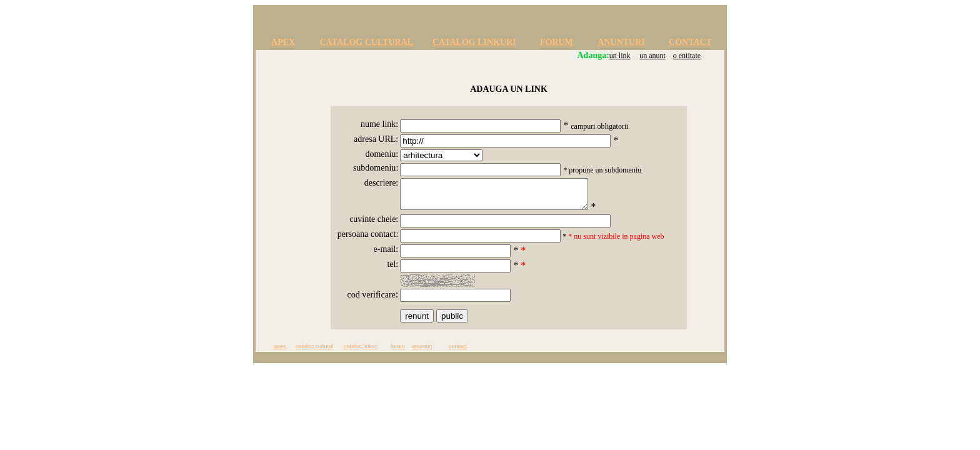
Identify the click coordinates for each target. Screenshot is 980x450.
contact (458, 352)
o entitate (687, 56)
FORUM (557, 42)
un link (620, 56)
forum (398, 352)
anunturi (422, 352)
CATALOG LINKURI (474, 42)
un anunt (652, 56)
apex (280, 352)
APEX (283, 42)
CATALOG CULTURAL (366, 42)
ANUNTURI (621, 42)
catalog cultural (315, 352)
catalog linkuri (361, 352)
